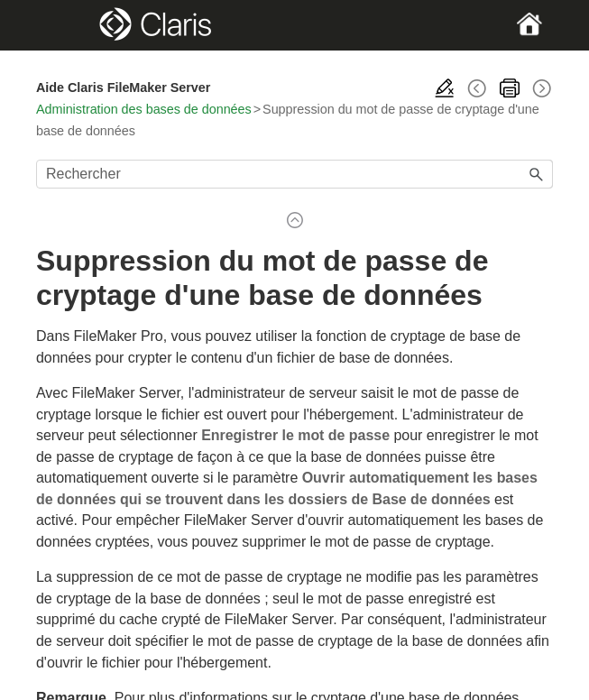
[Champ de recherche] (294, 174)
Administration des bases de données (144, 109)
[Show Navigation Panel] (60, 25)
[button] (537, 174)
